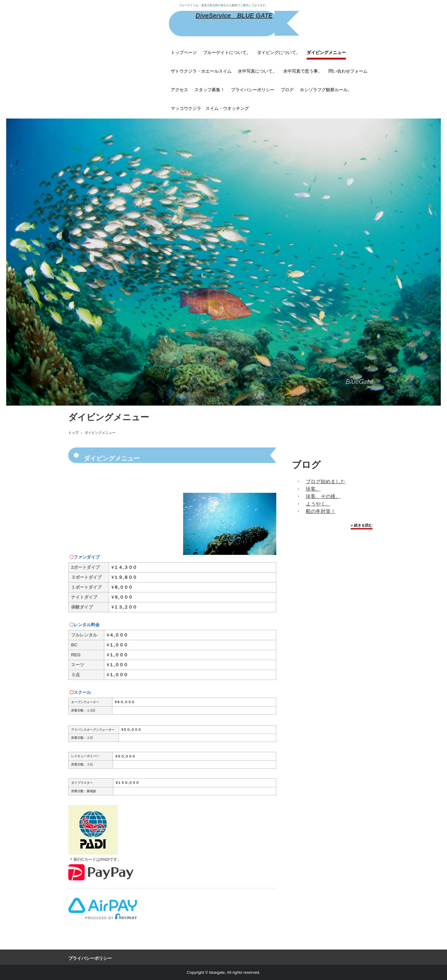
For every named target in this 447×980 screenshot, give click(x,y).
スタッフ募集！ (210, 90)
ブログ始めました (326, 481)
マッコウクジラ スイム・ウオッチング (210, 108)
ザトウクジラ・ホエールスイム (201, 71)
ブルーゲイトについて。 (227, 52)
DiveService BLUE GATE (234, 16)
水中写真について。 (257, 71)
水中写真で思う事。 (303, 71)
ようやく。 (318, 504)
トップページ (184, 52)
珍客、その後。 (323, 496)
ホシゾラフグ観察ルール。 (326, 90)
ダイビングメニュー (326, 52)
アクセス (179, 90)
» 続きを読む (362, 525)
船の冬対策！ (321, 511)
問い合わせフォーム (348, 71)
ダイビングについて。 (279, 52)
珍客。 (313, 489)
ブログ (287, 90)
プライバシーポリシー (253, 90)
